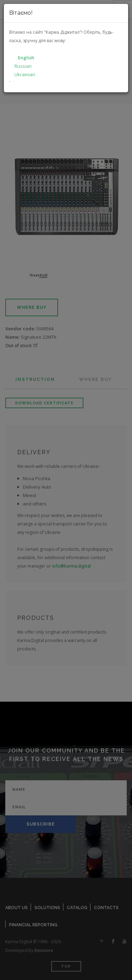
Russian (23, 66)
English (26, 58)
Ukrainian (25, 74)
